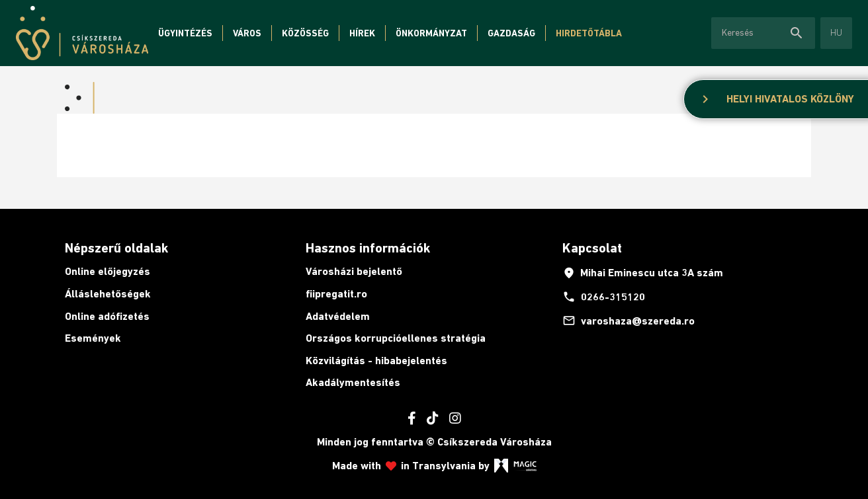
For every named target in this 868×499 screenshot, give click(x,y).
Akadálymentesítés (353, 382)
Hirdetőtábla (589, 33)
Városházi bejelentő (354, 271)
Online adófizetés (107, 316)
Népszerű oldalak (116, 248)
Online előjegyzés (108, 271)
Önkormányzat (431, 33)
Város (247, 33)
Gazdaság (511, 33)
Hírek (362, 33)
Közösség (305, 33)
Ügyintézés (185, 33)
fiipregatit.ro (336, 294)
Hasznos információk (368, 248)
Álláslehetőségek (108, 294)
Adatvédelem (338, 316)
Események (93, 338)
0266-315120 (604, 297)
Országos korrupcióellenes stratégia (396, 338)
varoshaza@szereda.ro (629, 321)
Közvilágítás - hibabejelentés (376, 361)
